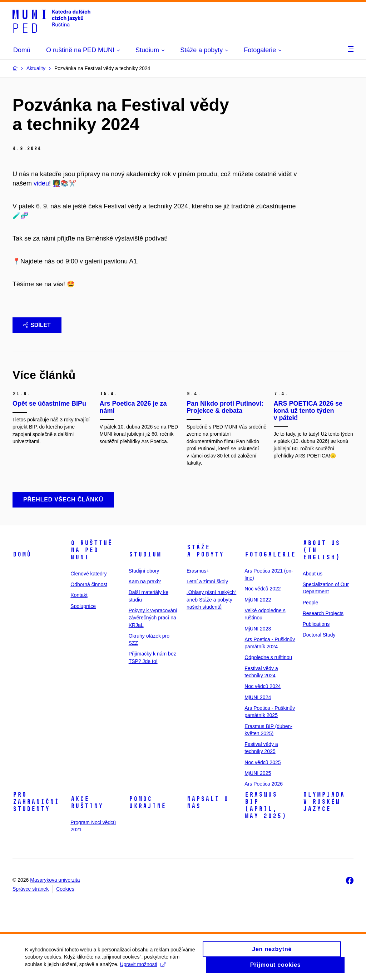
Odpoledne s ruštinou (268, 657)
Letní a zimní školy (207, 581)
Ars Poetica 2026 (264, 784)
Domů (22, 554)
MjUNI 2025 (258, 773)
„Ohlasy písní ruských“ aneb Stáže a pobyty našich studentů (211, 600)
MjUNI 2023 (258, 629)
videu (41, 183)
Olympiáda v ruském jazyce (324, 802)
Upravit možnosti (142, 967)
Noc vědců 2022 (263, 589)
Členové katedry (88, 574)
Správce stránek (31, 889)
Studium (145, 554)
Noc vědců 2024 (263, 686)
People (311, 603)
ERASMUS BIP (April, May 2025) (265, 805)
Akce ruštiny (87, 802)
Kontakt (79, 595)
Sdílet (37, 325)
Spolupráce (83, 606)
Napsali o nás (207, 802)
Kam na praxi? (145, 581)
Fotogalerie (270, 554)
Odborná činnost (89, 584)
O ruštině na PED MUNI (91, 550)
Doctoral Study (319, 635)
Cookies (65, 889)
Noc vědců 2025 (263, 762)
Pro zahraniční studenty (36, 802)
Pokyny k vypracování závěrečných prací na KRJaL (153, 618)
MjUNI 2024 (258, 697)
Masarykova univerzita (55, 880)
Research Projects (323, 613)
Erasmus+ (198, 571)
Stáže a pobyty (205, 551)
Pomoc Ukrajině (147, 802)
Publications (316, 624)
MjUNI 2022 (258, 600)
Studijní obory (144, 571)
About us (313, 574)
